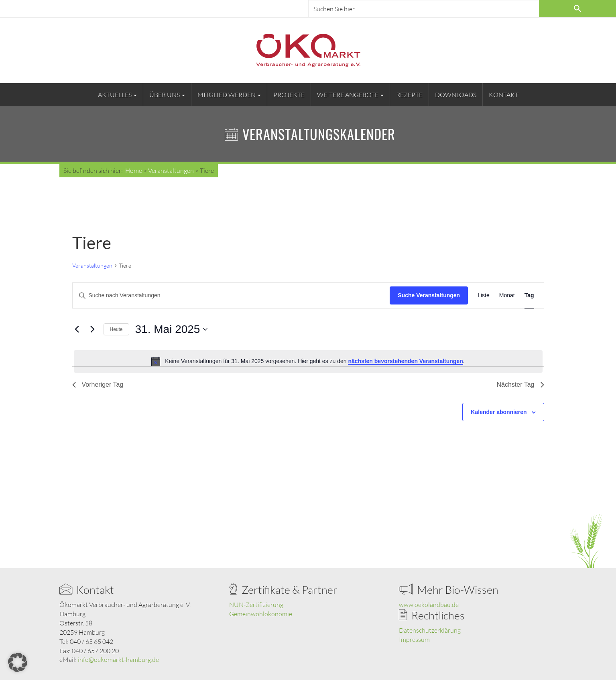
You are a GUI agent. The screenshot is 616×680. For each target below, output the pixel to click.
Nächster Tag (520, 385)
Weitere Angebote (350, 95)
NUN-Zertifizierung (256, 605)
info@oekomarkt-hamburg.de (118, 660)
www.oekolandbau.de (429, 605)
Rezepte (409, 95)
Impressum (414, 639)
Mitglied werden (229, 95)
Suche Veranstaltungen (429, 295)
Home (134, 171)
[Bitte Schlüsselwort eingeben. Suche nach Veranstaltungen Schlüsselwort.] (231, 295)
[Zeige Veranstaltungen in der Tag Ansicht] (529, 295)
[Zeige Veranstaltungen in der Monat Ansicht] (507, 295)
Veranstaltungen (92, 265)
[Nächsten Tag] (93, 329)
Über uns (167, 95)
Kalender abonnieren (499, 412)
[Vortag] (77, 329)
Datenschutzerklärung (430, 630)
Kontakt (504, 95)
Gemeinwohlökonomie (261, 614)
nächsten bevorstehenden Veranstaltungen (405, 361)
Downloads (456, 95)
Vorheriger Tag (98, 385)
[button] (18, 662)
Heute (116, 329)
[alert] (308, 361)
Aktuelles (117, 95)
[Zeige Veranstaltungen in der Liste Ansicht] (484, 295)
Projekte (289, 95)
